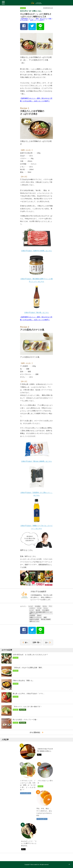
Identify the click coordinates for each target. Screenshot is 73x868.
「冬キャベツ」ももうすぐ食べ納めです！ (27, 707)
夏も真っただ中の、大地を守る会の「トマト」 (29, 694)
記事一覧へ (37, 642)
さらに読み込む (36, 732)
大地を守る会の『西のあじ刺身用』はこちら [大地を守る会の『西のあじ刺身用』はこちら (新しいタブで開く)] (36, 461)
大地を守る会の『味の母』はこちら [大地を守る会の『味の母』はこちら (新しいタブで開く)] (36, 312)
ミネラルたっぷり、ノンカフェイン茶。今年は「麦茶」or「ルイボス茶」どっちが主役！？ (28, 785)
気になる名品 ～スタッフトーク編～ (25, 720)
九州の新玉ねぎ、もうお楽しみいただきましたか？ (30, 655)
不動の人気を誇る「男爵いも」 (23, 681)
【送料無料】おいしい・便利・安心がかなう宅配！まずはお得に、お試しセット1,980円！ (36, 19)
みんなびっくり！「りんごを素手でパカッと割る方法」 (29, 843)
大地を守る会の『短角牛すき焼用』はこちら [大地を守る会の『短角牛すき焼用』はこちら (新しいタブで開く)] (36, 251)
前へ (25, 642)
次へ (48, 642)
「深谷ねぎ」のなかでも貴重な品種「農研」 (28, 668)
